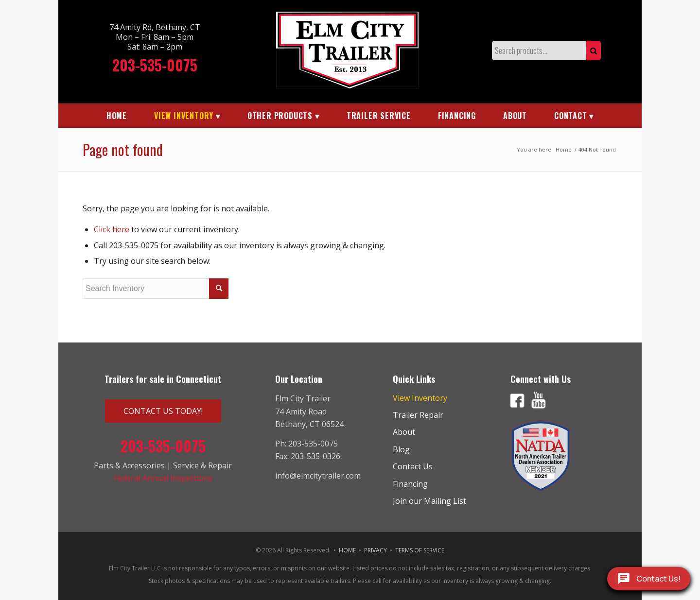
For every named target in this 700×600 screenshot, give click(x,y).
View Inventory (420, 398)
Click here (112, 229)
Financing (410, 484)
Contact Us (413, 466)
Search (594, 51)
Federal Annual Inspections (163, 478)
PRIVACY (376, 550)
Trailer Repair (418, 415)
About (404, 432)
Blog (401, 449)
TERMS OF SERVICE (420, 550)
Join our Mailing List (429, 501)
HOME (347, 550)
